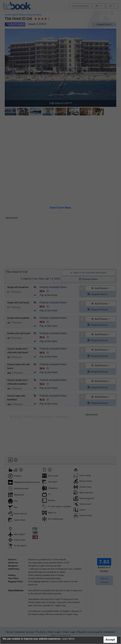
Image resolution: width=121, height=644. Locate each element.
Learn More (68, 639)
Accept (110, 640)
